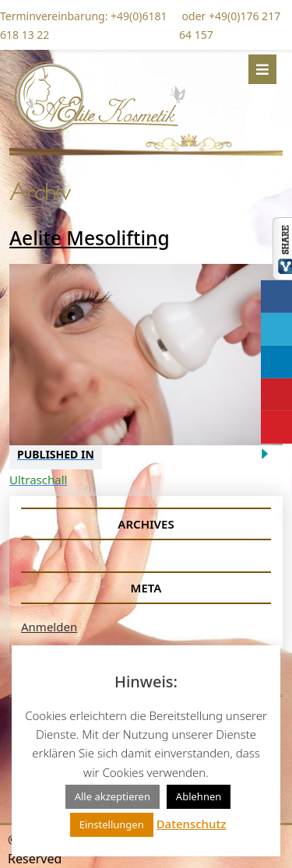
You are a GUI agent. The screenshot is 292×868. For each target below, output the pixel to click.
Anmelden (49, 627)
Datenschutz (192, 824)
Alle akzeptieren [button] (113, 796)
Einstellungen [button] (112, 824)
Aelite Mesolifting (90, 238)
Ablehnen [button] (199, 796)
